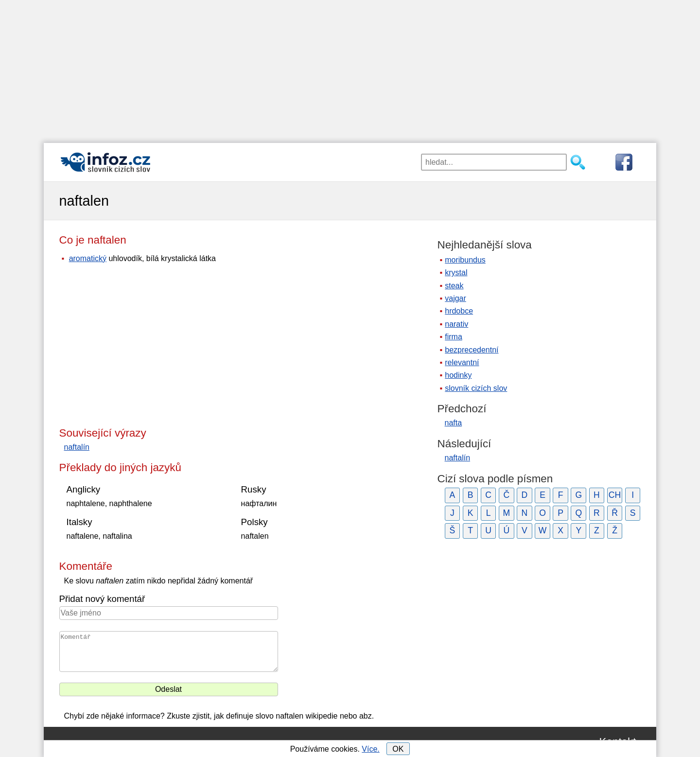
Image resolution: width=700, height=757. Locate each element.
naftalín (77, 447)
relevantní (462, 362)
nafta (454, 423)
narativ (456, 324)
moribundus (465, 260)
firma (454, 337)
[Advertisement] (350, 68)
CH (615, 495)
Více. (370, 749)
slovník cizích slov (476, 388)
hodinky (458, 375)
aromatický (88, 258)
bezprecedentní (472, 350)
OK (398, 749)
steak (454, 286)
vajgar (455, 298)
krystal (456, 273)
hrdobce (459, 311)
